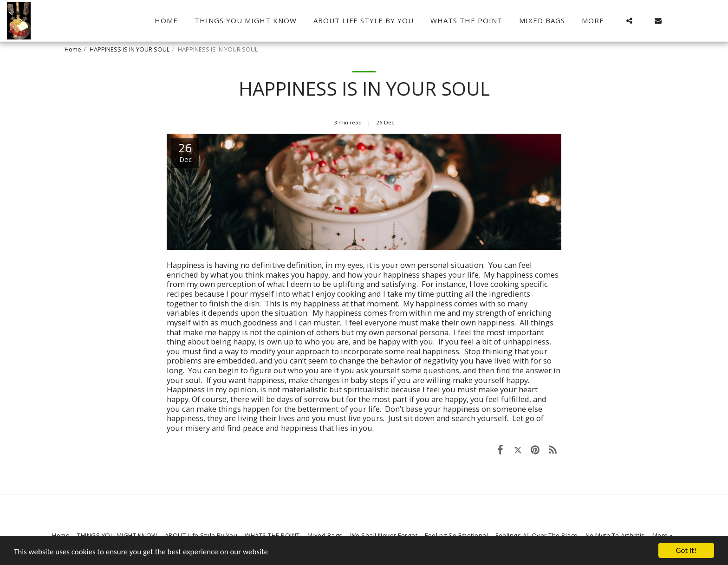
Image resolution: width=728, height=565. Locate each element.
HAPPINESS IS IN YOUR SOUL (130, 49)
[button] (629, 21)
